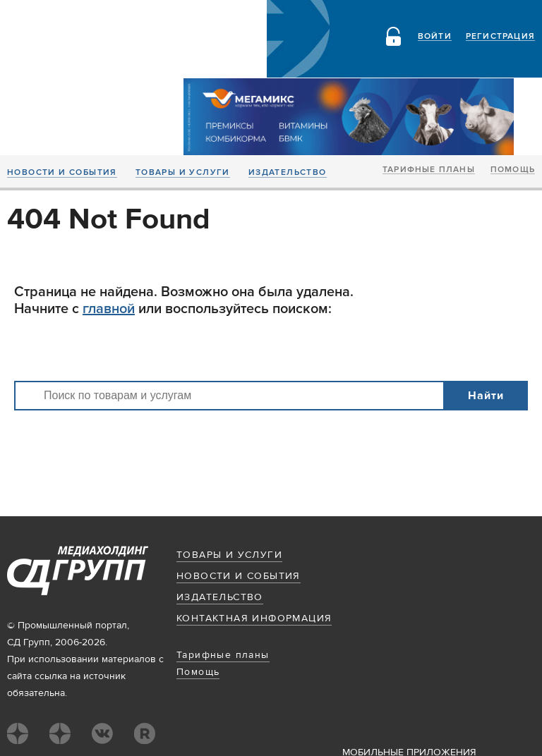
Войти (435, 37)
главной (109, 309)
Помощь (513, 170)
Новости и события (62, 173)
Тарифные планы (429, 170)
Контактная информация (254, 618)
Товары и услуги (183, 173)
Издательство (288, 173)
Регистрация (500, 37)
